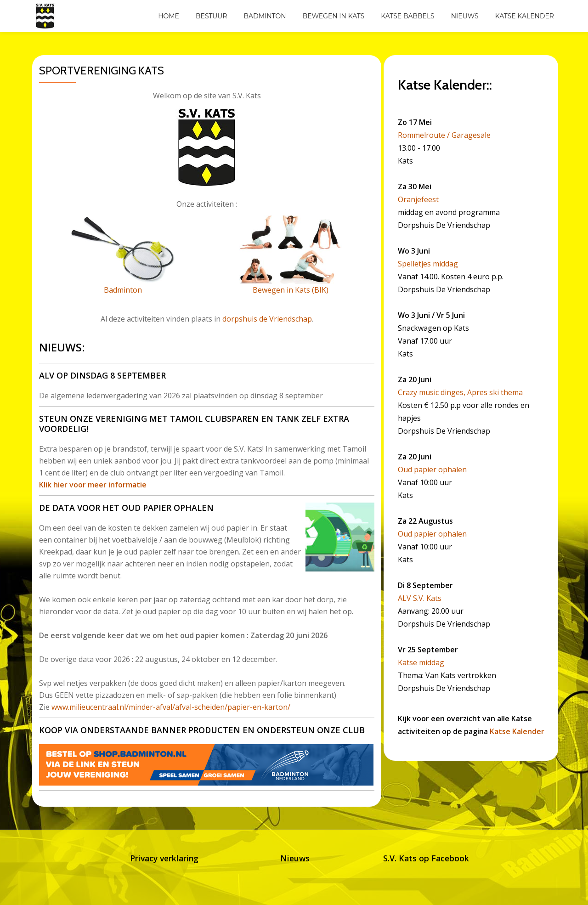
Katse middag (421, 662)
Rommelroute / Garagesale (444, 135)
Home (169, 16)
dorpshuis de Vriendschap (267, 319)
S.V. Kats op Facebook (426, 858)
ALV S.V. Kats (420, 598)
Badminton (265, 16)
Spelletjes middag (428, 264)
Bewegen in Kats (334, 16)
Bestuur (212, 16)
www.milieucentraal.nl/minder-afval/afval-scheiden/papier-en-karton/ (171, 707)
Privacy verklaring (164, 858)
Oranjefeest (418, 199)
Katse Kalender (525, 16)
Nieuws (465, 16)
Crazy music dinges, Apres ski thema (460, 392)
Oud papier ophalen (432, 469)
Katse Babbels (407, 16)
